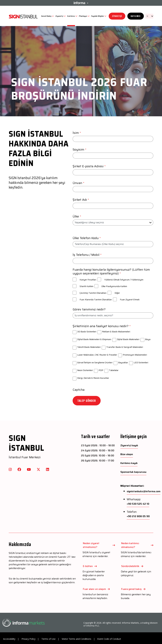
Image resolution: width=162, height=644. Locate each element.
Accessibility (9, 639)
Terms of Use (48, 639)
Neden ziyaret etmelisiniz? (91, 545)
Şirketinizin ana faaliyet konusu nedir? (102, 326)
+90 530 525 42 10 (138, 504)
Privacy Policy (28, 639)
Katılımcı (71, 16)
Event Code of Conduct (109, 639)
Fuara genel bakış (131, 589)
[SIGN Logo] (23, 16)
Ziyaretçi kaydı (129, 445)
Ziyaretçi (59, 16)
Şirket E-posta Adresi (90, 166)
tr (147, 16)
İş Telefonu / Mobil (87, 255)
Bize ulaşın (127, 454)
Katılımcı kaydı (129, 463)
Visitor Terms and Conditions (76, 639)
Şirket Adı (81, 200)
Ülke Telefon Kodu (87, 238)
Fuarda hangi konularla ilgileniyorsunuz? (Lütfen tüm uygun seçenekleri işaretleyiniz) (111, 271)
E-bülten (88, 566)
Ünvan (79, 183)
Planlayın (83, 16)
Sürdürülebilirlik (130, 566)
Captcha (79, 390)
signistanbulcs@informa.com (144, 491)
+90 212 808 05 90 (138, 516)
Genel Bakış (46, 16)
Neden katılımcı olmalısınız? (130, 545)
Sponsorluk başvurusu (133, 472)
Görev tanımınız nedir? (89, 309)
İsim (77, 133)
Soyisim (80, 149)
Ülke (77, 216)
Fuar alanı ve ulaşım (94, 589)
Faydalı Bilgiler (98, 16)
